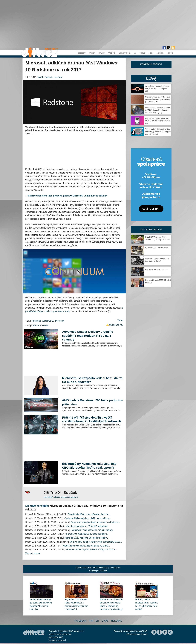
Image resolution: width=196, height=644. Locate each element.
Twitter (94, 621)
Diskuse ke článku (37, 506)
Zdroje (170, 53)
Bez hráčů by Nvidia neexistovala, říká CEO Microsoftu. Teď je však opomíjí (89, 466)
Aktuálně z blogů (151, 230)
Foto (151, 53)
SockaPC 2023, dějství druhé (157, 248)
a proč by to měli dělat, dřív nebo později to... (87, 534)
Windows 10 (48, 321)
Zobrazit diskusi (33, 553)
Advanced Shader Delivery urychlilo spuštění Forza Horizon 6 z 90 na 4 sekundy (88, 336)
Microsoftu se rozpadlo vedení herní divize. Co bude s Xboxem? (93, 380)
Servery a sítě (125, 53)
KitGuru (37, 326)
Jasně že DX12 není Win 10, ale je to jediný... (86, 538)
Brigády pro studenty (98, 571)
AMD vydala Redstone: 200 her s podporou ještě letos (93, 402)
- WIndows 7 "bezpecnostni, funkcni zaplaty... (92, 530)
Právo (143, 53)
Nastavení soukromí (57, 640)
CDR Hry (151, 79)
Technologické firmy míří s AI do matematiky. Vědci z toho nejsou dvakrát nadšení (158, 132)
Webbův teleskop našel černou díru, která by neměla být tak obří (157, 89)
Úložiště (112, 53)
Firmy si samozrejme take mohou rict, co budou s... (95, 522)
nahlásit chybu (116, 325)
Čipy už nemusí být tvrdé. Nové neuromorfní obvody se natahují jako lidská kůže (158, 99)
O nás (105, 621)
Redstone (36, 321)
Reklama (116, 621)
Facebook (80, 621)
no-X (40, 77)
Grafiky (101, 53)
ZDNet (45, 326)
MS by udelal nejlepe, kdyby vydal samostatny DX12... (96, 542)
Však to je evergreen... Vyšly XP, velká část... (87, 526)
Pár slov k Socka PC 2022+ (156, 269)
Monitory (160, 53)
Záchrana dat (115, 568)
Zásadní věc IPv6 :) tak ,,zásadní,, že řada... (89, 514)
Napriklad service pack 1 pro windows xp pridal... (86, 546)
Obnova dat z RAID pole (86, 568)
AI (135, 53)
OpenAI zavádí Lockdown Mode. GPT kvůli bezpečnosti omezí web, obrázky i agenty (158, 110)
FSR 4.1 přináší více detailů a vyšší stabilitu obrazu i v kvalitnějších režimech (92, 419)
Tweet (120, 320)
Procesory (81, 53)
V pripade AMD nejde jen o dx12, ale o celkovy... (87, 518)
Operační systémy (53, 77)
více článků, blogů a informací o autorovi (61, 497)
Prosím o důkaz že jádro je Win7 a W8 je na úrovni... (91, 550)
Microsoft (60, 321)
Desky (92, 53)
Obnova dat (103, 568)
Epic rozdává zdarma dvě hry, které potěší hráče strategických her (158, 121)
